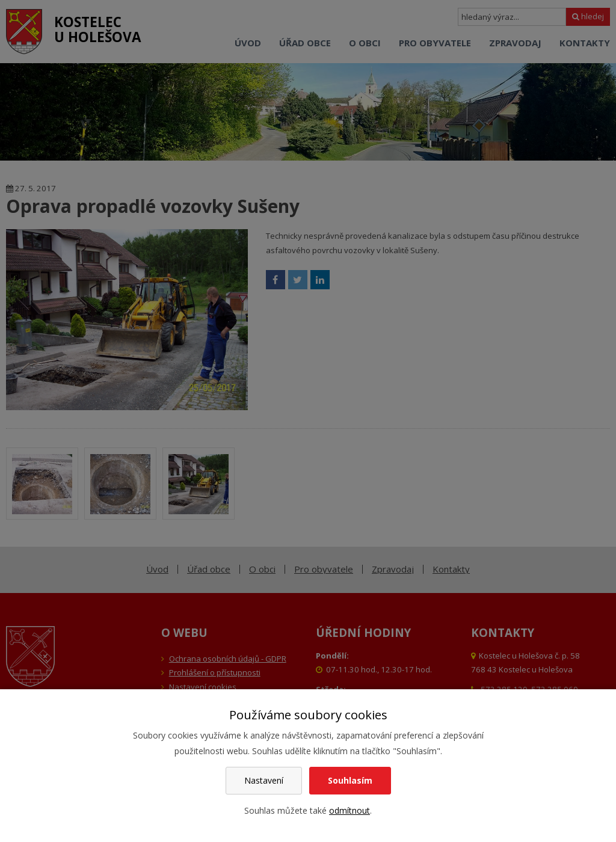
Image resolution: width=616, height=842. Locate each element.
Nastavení (264, 780)
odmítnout (350, 810)
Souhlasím (350, 780)
